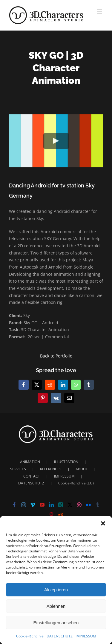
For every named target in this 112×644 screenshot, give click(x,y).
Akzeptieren (56, 590)
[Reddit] (61, 515)
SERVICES (18, 469)
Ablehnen (56, 606)
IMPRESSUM (86, 636)
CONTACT (32, 476)
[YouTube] (42, 505)
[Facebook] (14, 505)
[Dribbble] (79, 505)
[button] (103, 523)
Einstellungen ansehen (56, 623)
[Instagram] (24, 505)
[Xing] (61, 505)
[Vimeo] (33, 505)
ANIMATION (30, 462)
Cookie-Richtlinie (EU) (76, 483)
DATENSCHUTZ (60, 636)
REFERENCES (51, 469)
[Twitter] (70, 505)
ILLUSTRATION (66, 462)
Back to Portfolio (56, 356)
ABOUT (82, 469)
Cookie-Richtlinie (30, 636)
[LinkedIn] (51, 505)
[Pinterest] (51, 515)
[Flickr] (88, 505)
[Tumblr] (98, 505)
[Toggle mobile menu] (100, 12)
